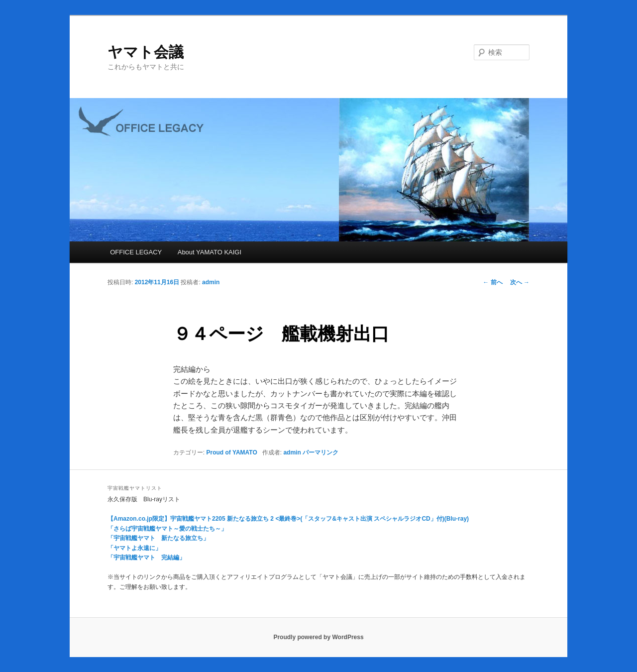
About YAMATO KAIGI (210, 252)
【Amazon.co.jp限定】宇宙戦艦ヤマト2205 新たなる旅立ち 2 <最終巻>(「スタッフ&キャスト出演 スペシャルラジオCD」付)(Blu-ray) (288, 519)
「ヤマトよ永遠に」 (134, 548)
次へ (520, 282)
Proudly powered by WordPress (318, 637)
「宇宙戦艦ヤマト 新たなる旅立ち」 (158, 538)
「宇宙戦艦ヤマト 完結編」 (146, 558)
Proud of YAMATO (232, 452)
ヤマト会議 (146, 52)
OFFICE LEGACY (136, 252)
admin (211, 282)
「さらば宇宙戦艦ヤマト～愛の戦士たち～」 (167, 529)
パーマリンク (320, 452)
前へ (492, 282)
